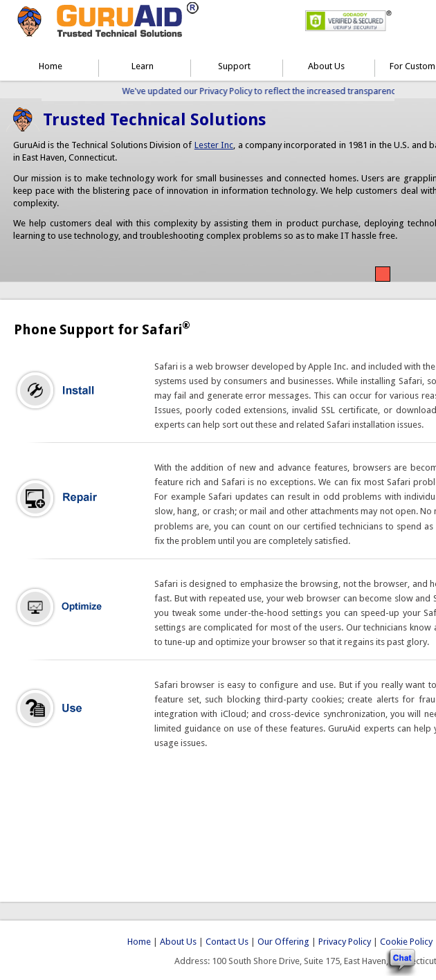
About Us (326, 66)
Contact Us (227, 942)
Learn (143, 66)
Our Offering (283, 942)
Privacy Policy (345, 942)
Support (234, 66)
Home (51, 66)
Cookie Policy (406, 942)
